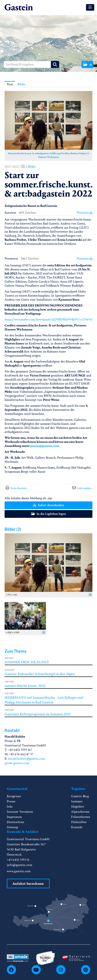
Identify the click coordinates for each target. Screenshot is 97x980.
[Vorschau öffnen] (48, 120)
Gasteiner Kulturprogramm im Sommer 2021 (37, 714)
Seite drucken (19, 488)
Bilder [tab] (21, 84)
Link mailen (84, 488)
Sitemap (12, 827)
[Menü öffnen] (90, 7)
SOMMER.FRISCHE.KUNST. (27, 662)
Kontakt (77, 827)
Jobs (10, 807)
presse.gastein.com (17, 763)
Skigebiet (78, 807)
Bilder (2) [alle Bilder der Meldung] (13, 529)
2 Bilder (31, 167)
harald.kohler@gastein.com (26, 759)
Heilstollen (79, 822)
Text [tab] (10, 84)
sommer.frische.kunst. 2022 (25, 686)
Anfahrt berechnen (28, 884)
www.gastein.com (19, 871)
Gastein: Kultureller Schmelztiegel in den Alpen (40, 674)
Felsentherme (81, 817)
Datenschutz (16, 822)
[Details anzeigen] (89, 595)
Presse (11, 801)
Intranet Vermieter (20, 812)
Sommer (77, 801)
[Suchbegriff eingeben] (31, 64)
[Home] (19, 7)
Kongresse (14, 796)
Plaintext (85, 213)
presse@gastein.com (45, 446)
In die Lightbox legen (49, 514)
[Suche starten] (55, 64)
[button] (87, 64)
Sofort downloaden (48, 505)
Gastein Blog (80, 796)
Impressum (14, 817)
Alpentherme (80, 812)
